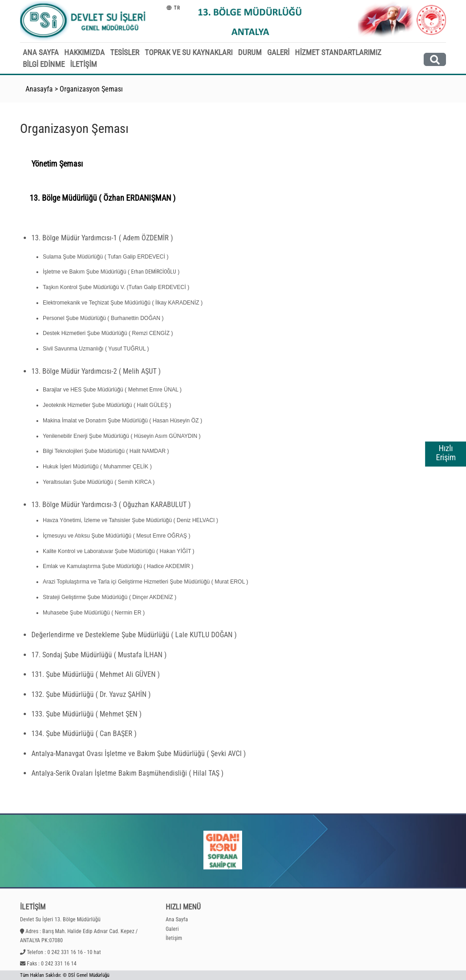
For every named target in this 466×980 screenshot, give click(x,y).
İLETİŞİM (84, 64)
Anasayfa (39, 89)
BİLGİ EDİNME (44, 64)
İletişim (174, 938)
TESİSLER (125, 52)
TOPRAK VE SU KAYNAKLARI (189, 52)
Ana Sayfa (177, 919)
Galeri (172, 929)
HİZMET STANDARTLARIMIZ (338, 52)
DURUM (250, 52)
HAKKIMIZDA (84, 52)
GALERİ (278, 52)
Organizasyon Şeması (91, 89)
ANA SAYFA (41, 52)
